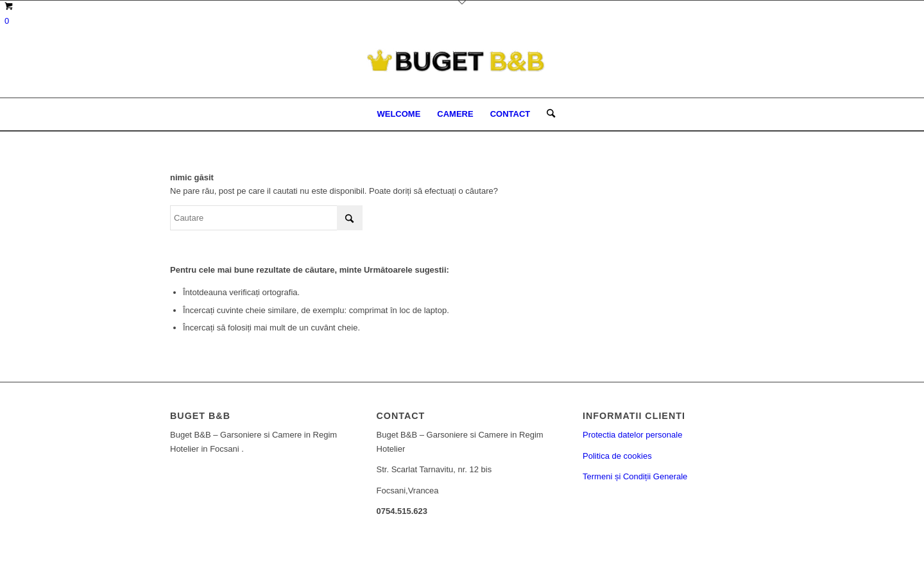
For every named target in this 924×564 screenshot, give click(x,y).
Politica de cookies (617, 456)
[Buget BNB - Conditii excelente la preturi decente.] (462, 69)
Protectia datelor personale (632, 435)
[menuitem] (398, 114)
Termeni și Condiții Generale (635, 476)
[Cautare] (547, 114)
